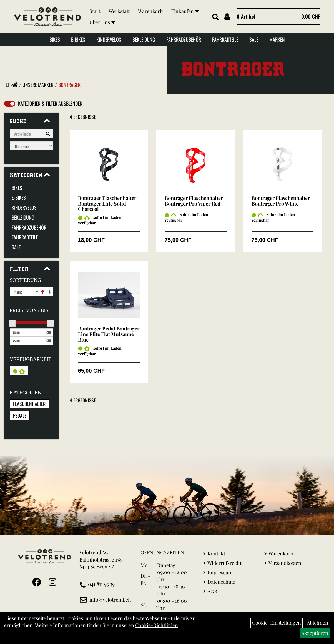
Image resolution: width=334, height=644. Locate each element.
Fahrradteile (225, 39)
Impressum (220, 572)
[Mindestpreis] (27, 332)
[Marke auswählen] (31, 146)
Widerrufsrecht (224, 563)
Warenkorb (150, 11)
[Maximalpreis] (27, 341)
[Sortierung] (24, 291)
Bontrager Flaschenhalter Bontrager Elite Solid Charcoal (107, 204)
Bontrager (69, 85)
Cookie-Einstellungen (277, 623)
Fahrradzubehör (184, 39)
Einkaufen (185, 11)
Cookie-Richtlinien (157, 625)
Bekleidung (144, 39)
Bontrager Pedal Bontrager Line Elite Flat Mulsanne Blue (109, 334)
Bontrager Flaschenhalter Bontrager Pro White (281, 201)
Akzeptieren (315, 633)
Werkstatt (119, 11)
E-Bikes (78, 39)
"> (13, 85)
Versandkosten (285, 563)
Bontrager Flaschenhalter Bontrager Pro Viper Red (194, 201)
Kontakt (216, 553)
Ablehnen (317, 623)
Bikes (55, 39)
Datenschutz (221, 582)
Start (95, 11)
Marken (277, 39)
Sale (254, 39)
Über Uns (102, 22)
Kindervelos (109, 39)
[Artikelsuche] (215, 17)
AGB (212, 591)
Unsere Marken (38, 85)
